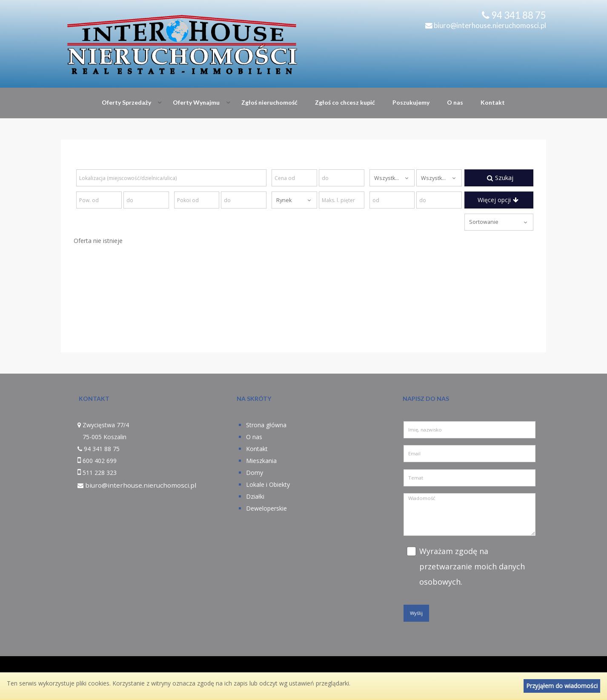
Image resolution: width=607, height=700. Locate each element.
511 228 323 (100, 473)
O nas (455, 102)
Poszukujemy (411, 102)
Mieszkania (261, 461)
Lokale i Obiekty (268, 484)
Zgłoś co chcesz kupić (345, 102)
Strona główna (266, 425)
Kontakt (493, 102)
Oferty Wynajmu (196, 102)
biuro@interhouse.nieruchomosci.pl (486, 25)
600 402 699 (100, 461)
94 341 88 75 (519, 15)
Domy (255, 473)
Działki (255, 496)
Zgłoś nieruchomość (269, 102)
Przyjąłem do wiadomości (562, 686)
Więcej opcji (498, 200)
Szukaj (500, 177)
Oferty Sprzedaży (126, 102)
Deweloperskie (266, 508)
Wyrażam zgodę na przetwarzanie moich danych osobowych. (472, 566)
